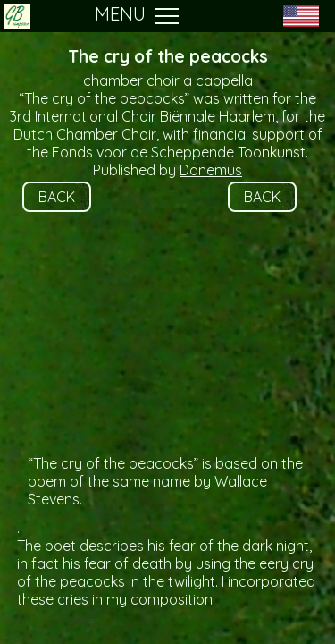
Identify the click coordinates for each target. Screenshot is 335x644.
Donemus (211, 170)
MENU (137, 16)
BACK (57, 197)
